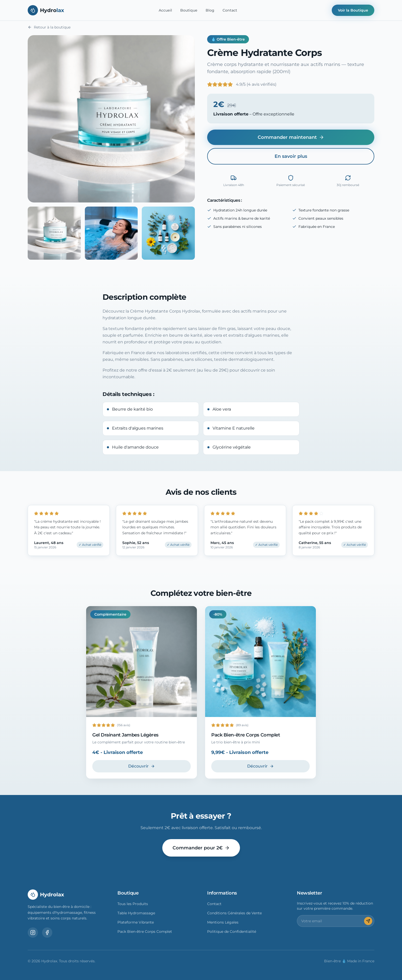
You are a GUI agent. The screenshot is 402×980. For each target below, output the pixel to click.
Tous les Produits (133, 904)
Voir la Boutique (353, 10)
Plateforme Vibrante (136, 922)
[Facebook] (47, 933)
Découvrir (142, 766)
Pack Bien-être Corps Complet (145, 932)
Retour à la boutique (49, 27)
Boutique (189, 10)
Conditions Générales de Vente (234, 913)
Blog (210, 10)
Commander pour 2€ (201, 848)
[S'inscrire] (368, 921)
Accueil (165, 10)
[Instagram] (33, 933)
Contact (230, 10)
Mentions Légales (223, 922)
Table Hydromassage (136, 913)
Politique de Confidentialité (232, 932)
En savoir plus (291, 156)
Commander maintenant (291, 137)
